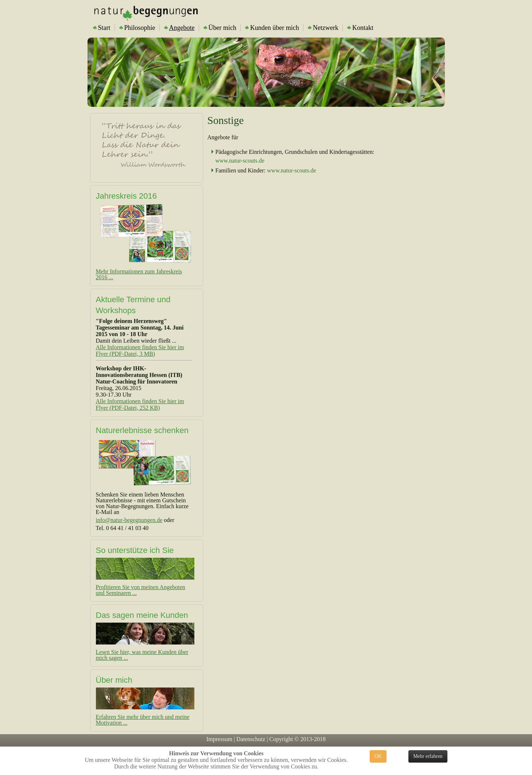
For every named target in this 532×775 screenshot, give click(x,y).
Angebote (179, 28)
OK (378, 756)
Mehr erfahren (428, 756)
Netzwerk (323, 28)
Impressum (219, 739)
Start (102, 28)
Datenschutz (251, 739)
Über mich (220, 28)
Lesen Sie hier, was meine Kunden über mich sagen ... (142, 655)
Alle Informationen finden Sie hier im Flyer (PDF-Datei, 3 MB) (140, 350)
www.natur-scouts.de (240, 161)
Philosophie (137, 28)
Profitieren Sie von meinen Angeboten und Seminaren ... (141, 590)
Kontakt (360, 28)
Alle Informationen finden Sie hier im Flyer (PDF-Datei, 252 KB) (140, 404)
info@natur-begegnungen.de (129, 520)
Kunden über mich (272, 28)
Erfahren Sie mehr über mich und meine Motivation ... (143, 720)
